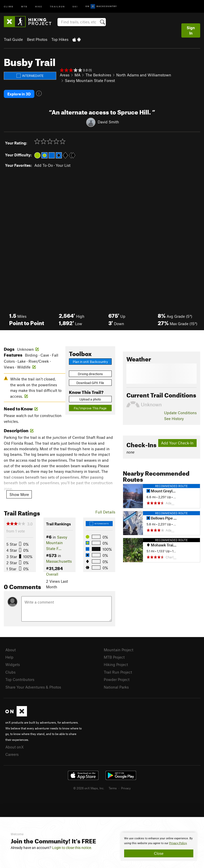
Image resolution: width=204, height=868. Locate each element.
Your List (63, 165)
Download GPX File (90, 383)
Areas (65, 75)
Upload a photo (90, 399)
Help (9, 657)
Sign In (191, 30)
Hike (39, 6)
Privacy (126, 788)
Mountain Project (119, 650)
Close (159, 853)
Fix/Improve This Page (90, 408)
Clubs (10, 672)
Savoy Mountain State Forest (90, 80)
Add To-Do (44, 165)
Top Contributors (20, 679)
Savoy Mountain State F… (57, 543)
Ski (75, 6)
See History (174, 419)
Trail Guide (13, 39)
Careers (12, 754)
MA (77, 75)
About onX (14, 747)
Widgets (13, 664)
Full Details (105, 512)
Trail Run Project (118, 672)
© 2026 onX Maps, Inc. (89, 788)
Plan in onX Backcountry (90, 362)
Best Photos (37, 39)
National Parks (116, 687)
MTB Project (114, 657)
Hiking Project (116, 664)
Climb (9, 6)
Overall (52, 574)
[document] (159, 847)
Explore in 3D (19, 94)
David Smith (108, 122)
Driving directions (90, 374)
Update (180, 413)
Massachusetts (59, 561)
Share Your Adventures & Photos (33, 687)
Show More (19, 494)
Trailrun (57, 6)
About (11, 650)
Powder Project (117, 679)
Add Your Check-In (177, 443)
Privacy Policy (178, 843)
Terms (113, 788)
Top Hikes (60, 39)
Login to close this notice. (72, 848)
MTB (24, 6)
